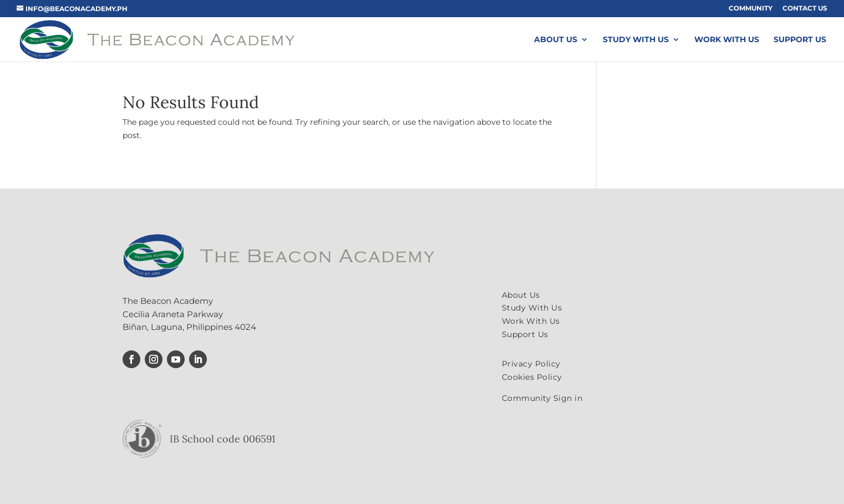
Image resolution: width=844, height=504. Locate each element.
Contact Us (805, 9)
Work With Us (727, 40)
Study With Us (636, 40)
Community (751, 9)
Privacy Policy (531, 364)
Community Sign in (542, 398)
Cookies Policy (532, 377)
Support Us (800, 40)
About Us (556, 40)
